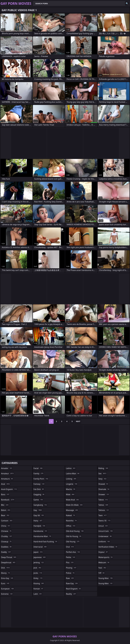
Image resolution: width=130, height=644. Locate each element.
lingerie (72, 484)
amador (7, 468)
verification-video (108, 547)
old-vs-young (74, 536)
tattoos (104, 510)
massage (72, 510)
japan (38, 552)
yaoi (102, 568)
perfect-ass (73, 552)
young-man (106, 578)
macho (71, 489)
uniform (104, 542)
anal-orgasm (9, 489)
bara (5, 494)
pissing (71, 568)
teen (103, 515)
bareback (8, 500)
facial (38, 468)
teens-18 (105, 521)
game (38, 500)
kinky (38, 578)
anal (6, 484)
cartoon (7, 521)
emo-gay (7, 578)
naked (71, 515)
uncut (103, 526)
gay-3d (39, 515)
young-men (106, 583)
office (71, 526)
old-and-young (75, 531)
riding (104, 468)
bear (5, 515)
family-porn (41, 479)
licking (71, 479)
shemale (104, 489)
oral (70, 547)
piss (70, 563)
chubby (7, 536)
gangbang (40, 505)
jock (38, 568)
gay (38, 510)
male (70, 494)
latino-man (73, 474)
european (8, 589)
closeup (6, 542)
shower (104, 494)
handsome (41, 531)
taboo (103, 500)
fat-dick (39, 489)
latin (38, 594)
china (6, 526)
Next (78, 421)
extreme (7, 594)
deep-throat (9, 557)
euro (5, 583)
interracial (40, 547)
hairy (38, 521)
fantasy (39, 484)
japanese (40, 557)
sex (103, 474)
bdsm (6, 510)
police (70, 573)
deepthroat (8, 563)
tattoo (103, 505)
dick (6, 568)
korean (39, 589)
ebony (6, 573)
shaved (104, 484)
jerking (39, 563)
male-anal (73, 500)
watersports (106, 557)
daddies (7, 547)
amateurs (7, 479)
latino (71, 468)
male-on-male (75, 505)
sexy (103, 479)
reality (71, 594)
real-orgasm (74, 589)
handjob (40, 526)
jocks (38, 573)
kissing (39, 583)
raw (70, 578)
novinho (72, 521)
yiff (102, 573)
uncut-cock (106, 531)
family (39, 474)
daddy (6, 552)
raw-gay (72, 583)
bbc (5, 505)
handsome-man (42, 536)
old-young (73, 542)
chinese (6, 531)
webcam (104, 563)
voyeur (103, 552)
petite (71, 557)
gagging (39, 494)
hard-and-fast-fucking (46, 542)
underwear (105, 536)
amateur (8, 474)
